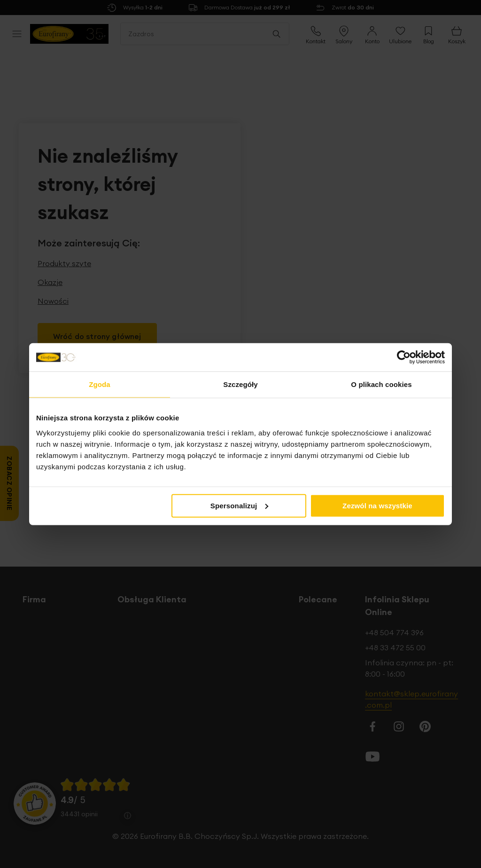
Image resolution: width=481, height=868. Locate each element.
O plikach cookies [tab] (381, 384)
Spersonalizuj (240, 505)
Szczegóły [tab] (240, 384)
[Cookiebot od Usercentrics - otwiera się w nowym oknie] (404, 357)
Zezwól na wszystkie (377, 505)
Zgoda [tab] (100, 384)
